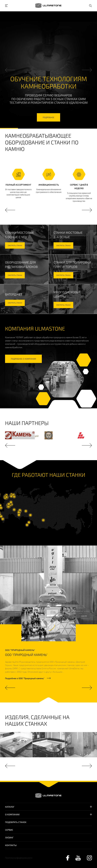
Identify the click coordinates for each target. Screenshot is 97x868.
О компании (12, 814)
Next (87, 70)
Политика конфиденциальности (19, 858)
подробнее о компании (23, 359)
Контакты (11, 845)
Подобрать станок (16, 822)
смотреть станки (15, 245)
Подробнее (25, 678)
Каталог (10, 807)
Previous (10, 70)
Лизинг (9, 837)
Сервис (9, 830)
